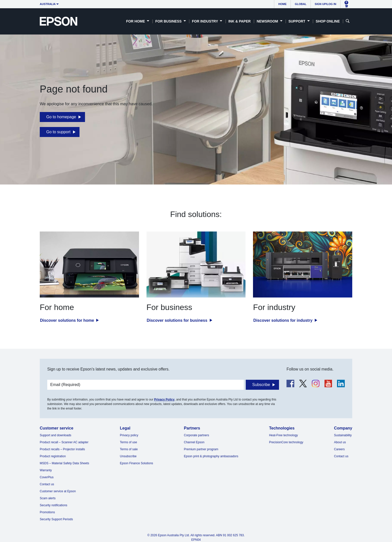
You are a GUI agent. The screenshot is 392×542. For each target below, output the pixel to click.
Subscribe (261, 385)
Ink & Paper (239, 21)
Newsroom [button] (268, 21)
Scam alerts (48, 498)
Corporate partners (197, 435)
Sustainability (343, 435)
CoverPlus (47, 477)
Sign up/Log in (325, 4)
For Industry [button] (205, 21)
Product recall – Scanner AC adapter (64, 442)
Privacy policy (129, 435)
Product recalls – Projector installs (62, 449)
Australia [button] (48, 4)
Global (300, 4)
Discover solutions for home (67, 320)
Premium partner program (201, 449)
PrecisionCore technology (286, 442)
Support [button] (297, 21)
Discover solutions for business (178, 320)
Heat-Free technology (283, 435)
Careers (339, 449)
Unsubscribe (128, 456)
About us (340, 442)
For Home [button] (136, 21)
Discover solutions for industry (283, 320)
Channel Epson (194, 442)
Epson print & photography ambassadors (211, 456)
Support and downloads (55, 435)
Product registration (53, 456)
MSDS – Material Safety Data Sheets (64, 463)
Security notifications (53, 505)
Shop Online (328, 21)
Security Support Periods (56, 519)
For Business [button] (169, 21)
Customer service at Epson (58, 491)
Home (282, 4)
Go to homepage (61, 117)
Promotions (47, 512)
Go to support (58, 132)
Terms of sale (129, 449)
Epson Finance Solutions (137, 463)
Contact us (47, 484)
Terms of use (129, 442)
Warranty (46, 470)
